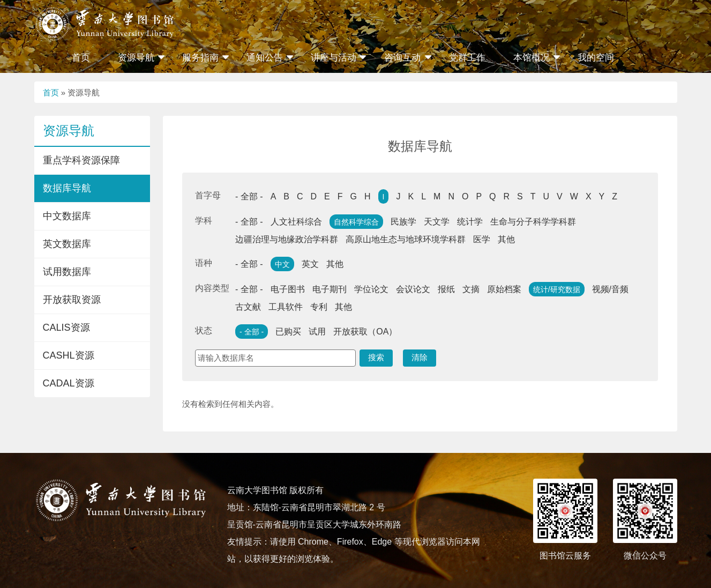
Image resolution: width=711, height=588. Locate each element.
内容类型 (212, 288)
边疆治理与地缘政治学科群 (287, 239)
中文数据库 (67, 216)
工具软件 (286, 307)
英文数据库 (67, 244)
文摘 (471, 289)
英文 (310, 264)
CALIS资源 (66, 328)
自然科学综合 (356, 222)
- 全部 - (249, 196)
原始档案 (504, 289)
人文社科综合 (296, 222)
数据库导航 (67, 188)
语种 (204, 263)
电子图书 (288, 289)
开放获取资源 (72, 300)
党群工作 (467, 58)
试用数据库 (67, 272)
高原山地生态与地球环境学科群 (406, 239)
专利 (319, 307)
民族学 (403, 222)
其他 (506, 239)
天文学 (437, 222)
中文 (282, 264)
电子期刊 (330, 289)
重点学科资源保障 (81, 160)
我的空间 (596, 58)
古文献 (248, 307)
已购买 (288, 332)
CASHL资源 (69, 355)
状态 (204, 330)
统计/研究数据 (557, 289)
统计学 (470, 222)
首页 (81, 58)
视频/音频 (610, 289)
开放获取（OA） (365, 332)
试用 (317, 332)
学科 (204, 221)
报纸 (446, 289)
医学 (482, 239)
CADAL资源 (69, 383)
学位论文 (371, 289)
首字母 (208, 195)
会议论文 (413, 289)
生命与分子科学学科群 (533, 222)
